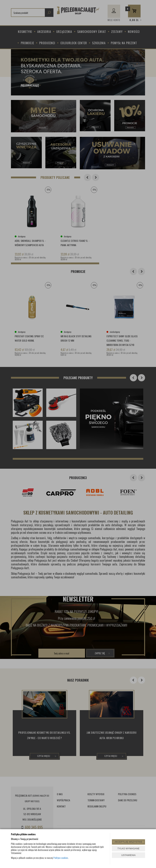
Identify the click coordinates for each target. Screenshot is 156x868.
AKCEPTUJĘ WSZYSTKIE (128, 842)
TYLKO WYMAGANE (129, 848)
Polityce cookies (61, 858)
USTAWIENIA (128, 855)
